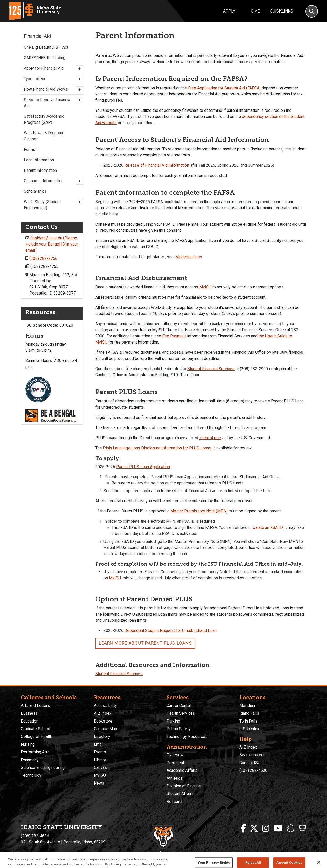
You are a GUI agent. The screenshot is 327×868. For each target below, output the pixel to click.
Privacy (136, 853)
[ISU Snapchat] (291, 828)
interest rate (210, 438)
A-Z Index (103, 713)
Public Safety (179, 729)
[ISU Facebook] (243, 828)
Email (99, 744)
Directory (102, 736)
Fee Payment (174, 336)
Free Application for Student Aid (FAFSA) (225, 88)
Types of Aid (52, 79)
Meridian (247, 706)
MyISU (205, 287)
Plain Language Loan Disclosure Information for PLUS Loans (157, 448)
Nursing (28, 744)
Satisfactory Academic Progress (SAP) (44, 119)
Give (255, 11)
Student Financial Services (211, 369)
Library (100, 760)
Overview (175, 755)
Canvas (100, 768)
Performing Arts (35, 752)
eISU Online (250, 729)
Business (29, 713)
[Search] (312, 11)
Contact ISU (250, 763)
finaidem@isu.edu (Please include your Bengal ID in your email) (52, 244)
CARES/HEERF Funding (45, 58)
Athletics (174, 778)
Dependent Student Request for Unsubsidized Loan (171, 631)
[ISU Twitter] (254, 828)
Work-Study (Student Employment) (52, 205)
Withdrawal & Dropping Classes (44, 136)
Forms (30, 149)
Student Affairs (180, 794)
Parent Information (40, 170)
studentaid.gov (189, 257)
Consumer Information (52, 181)
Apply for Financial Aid (52, 69)
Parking (173, 721)
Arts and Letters (35, 706)
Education (30, 721)
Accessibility (105, 706)
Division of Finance (184, 786)
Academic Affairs (182, 770)
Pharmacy (30, 760)
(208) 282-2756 (43, 258)
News (99, 783)
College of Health (37, 736)
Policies (150, 853)
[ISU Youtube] (278, 828)
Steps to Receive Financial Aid (52, 102)
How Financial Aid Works (52, 90)
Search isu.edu (252, 755)
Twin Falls (248, 721)
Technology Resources (187, 736)
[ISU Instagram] (266, 828)
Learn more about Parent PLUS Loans (145, 643)
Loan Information (39, 160)
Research (175, 802)
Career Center (179, 706)
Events (100, 752)
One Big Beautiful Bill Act (46, 47)
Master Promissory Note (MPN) (199, 511)
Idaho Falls (249, 713)
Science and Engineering (43, 768)
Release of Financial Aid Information (157, 165)
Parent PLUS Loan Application (143, 467)
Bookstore (103, 721)
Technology (31, 775)
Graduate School (36, 729)
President (175, 763)
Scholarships (35, 191)
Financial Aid (37, 36)
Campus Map (106, 729)
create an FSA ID (268, 527)
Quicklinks (281, 11)
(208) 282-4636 (253, 770)
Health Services (181, 713)
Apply (229, 11)
